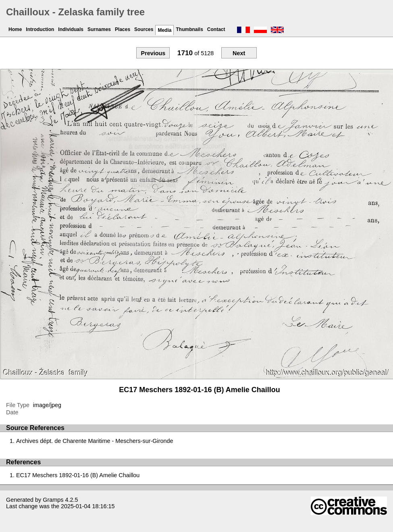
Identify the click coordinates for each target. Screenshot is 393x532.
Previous (153, 53)
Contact (216, 29)
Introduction (40, 29)
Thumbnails (189, 29)
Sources (144, 29)
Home (15, 29)
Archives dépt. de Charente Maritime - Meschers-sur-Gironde (95, 441)
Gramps (53, 500)
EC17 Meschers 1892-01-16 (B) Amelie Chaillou (78, 475)
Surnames (99, 29)
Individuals (71, 29)
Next (239, 53)
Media (164, 30)
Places (123, 29)
